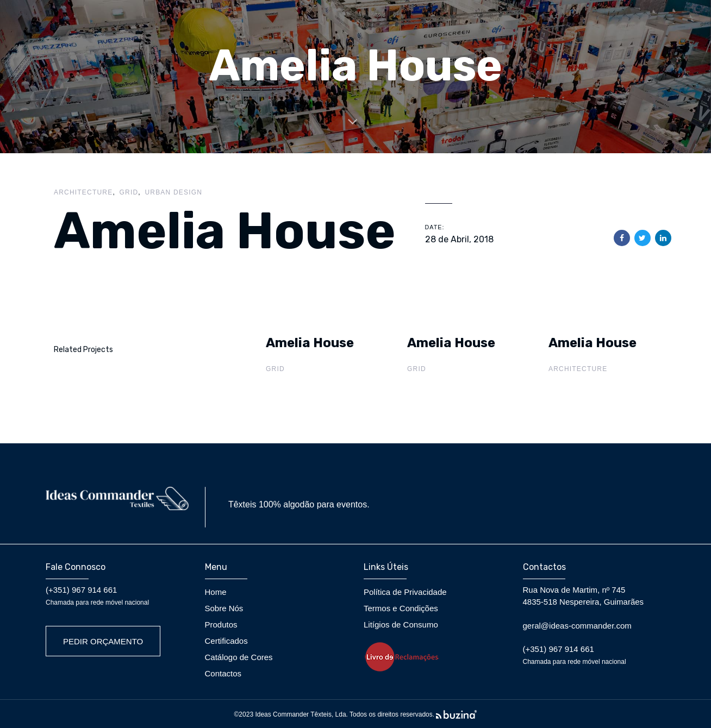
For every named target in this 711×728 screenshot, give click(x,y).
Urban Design (173, 192)
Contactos (223, 673)
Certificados (226, 641)
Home (216, 592)
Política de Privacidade (405, 592)
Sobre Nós (224, 608)
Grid (129, 192)
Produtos (221, 625)
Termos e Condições (401, 608)
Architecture (83, 192)
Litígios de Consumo (401, 625)
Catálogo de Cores (239, 657)
